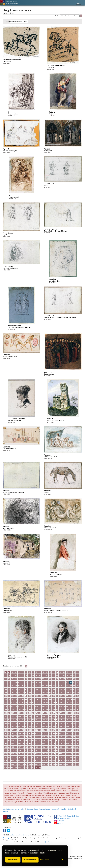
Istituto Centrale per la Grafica (14, 809)
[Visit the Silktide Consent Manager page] (62, 860)
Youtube (59, 823)
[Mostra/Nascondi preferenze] (45, 860)
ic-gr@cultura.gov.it (48, 842)
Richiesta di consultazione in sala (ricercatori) (43, 809)
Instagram (59, 821)
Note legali (7, 838)
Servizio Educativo (62, 818)
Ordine (57, 16)
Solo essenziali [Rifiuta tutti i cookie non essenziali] (30, 860)
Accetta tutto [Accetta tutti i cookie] (13, 860)
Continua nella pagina (11, 666)
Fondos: (7, 22)
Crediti (64, 809)
